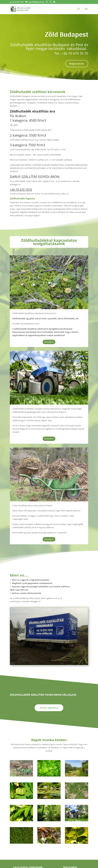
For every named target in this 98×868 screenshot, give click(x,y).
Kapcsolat (77, 64)
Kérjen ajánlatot (49, 708)
